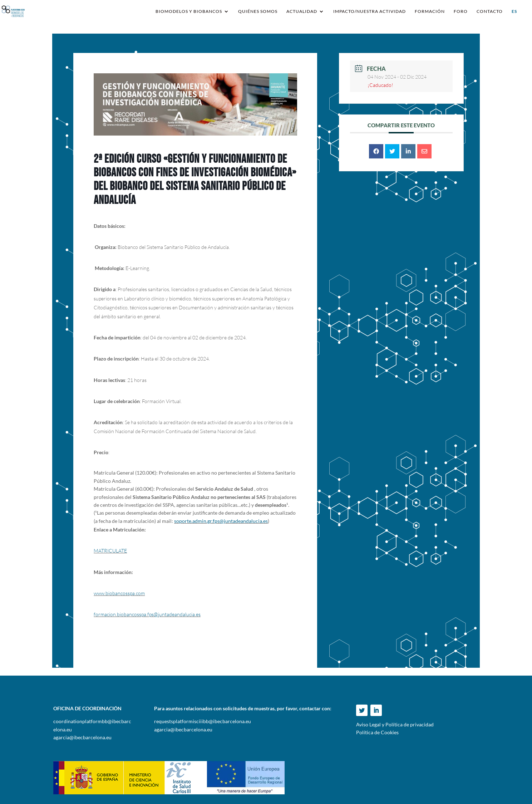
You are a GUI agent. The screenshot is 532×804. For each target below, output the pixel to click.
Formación (430, 11)
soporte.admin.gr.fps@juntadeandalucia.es (221, 521)
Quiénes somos (258, 11)
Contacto (490, 11)
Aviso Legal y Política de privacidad (395, 724)
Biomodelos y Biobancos (189, 11)
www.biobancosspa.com (119, 593)
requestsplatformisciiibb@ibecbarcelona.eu (203, 721)
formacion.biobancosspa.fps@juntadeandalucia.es (147, 614)
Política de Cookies (377, 732)
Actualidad (302, 11)
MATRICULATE (110, 551)
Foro (461, 11)
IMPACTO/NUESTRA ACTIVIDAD (370, 11)
